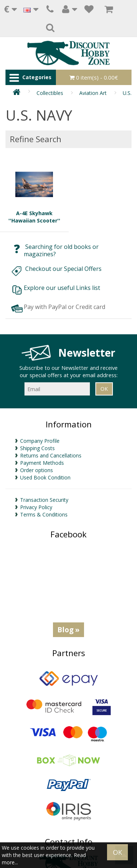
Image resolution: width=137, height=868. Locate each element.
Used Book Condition (45, 477)
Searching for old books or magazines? (61, 250)
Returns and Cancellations (51, 455)
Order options (37, 470)
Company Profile (40, 441)
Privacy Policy (36, 507)
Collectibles (50, 93)
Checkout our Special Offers (64, 269)
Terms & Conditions (44, 514)
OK (117, 852)
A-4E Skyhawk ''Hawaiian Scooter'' (34, 192)
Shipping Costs (37, 448)
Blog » (68, 630)
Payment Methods (42, 463)
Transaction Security (44, 500)
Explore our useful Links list (63, 288)
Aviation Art (93, 93)
